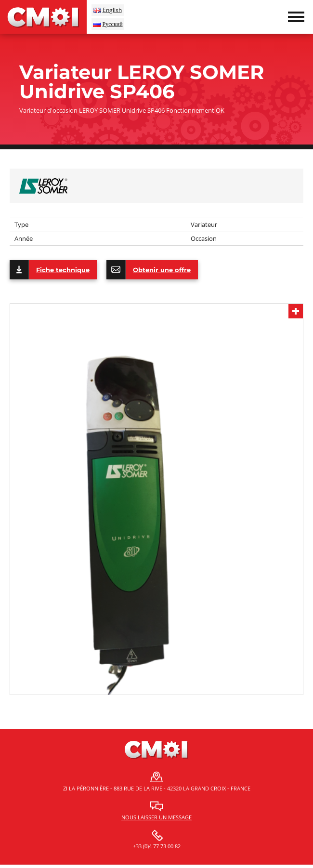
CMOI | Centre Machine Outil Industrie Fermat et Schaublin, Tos (43, 17)
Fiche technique (50, 270)
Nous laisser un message (156, 817)
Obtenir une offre (149, 270)
